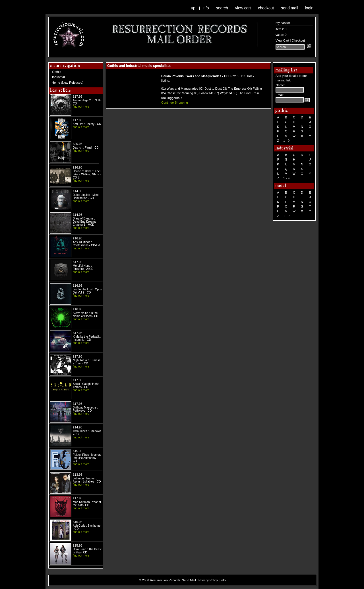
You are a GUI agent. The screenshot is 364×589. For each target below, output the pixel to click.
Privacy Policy (208, 580)
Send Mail (289, 8)
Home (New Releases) (68, 83)
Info (206, 8)
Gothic (57, 72)
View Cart (243, 8)
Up (193, 8)
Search (222, 8)
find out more (81, 107)
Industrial (58, 77)
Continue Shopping (175, 102)
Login (309, 8)
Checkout (266, 8)
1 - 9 (286, 141)
